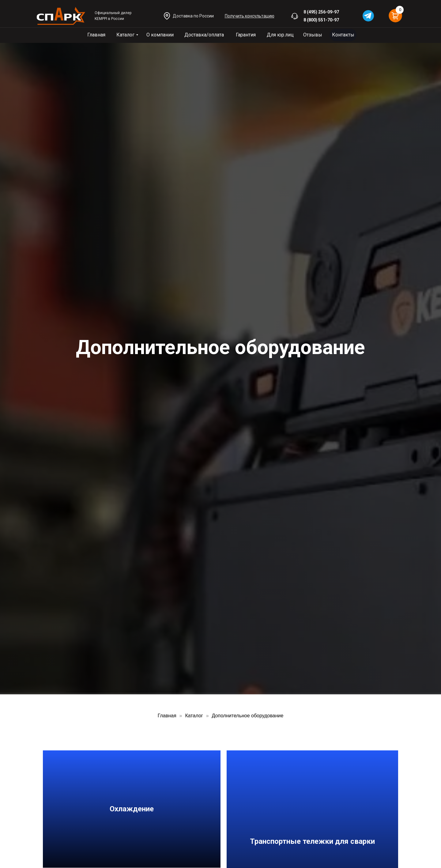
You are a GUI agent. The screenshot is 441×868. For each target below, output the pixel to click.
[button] (250, 16)
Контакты (343, 35)
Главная (96, 35)
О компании (160, 35)
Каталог (125, 35)
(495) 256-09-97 (323, 12)
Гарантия (246, 35)
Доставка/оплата (204, 35)
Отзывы (313, 35)
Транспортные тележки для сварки (312, 841)
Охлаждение (132, 809)
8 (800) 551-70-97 (321, 20)
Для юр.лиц (280, 35)
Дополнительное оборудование (248, 716)
